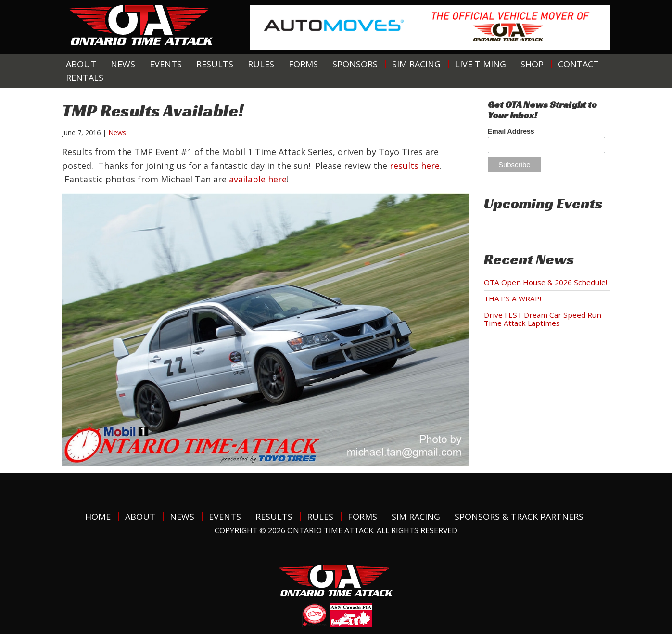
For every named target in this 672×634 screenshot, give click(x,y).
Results (215, 64)
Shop (532, 64)
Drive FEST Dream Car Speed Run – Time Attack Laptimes (545, 319)
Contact (578, 64)
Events (166, 64)
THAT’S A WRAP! (513, 298)
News (123, 64)
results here (415, 166)
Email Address (511, 131)
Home (98, 517)
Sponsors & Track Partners (519, 517)
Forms (303, 64)
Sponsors (355, 64)
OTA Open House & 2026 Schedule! (545, 282)
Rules (261, 64)
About (81, 64)
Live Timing (481, 64)
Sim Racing (416, 64)
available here (258, 179)
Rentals (85, 78)
